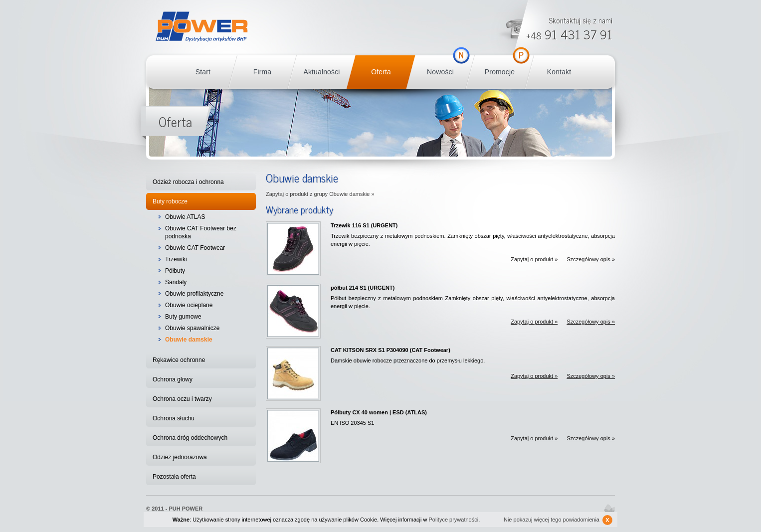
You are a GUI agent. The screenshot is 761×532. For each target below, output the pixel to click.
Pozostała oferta (174, 477)
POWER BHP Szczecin (202, 27)
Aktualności (321, 72)
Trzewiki (176, 259)
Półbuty (175, 271)
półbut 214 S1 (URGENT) (363, 288)
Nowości (440, 72)
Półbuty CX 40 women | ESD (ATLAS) (379, 412)
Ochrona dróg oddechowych (190, 438)
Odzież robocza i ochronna (188, 182)
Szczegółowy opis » (591, 259)
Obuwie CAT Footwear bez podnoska (201, 232)
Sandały (176, 282)
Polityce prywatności (454, 520)
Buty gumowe (183, 317)
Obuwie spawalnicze (192, 328)
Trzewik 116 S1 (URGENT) (364, 225)
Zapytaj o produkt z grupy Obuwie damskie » (320, 194)
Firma (262, 72)
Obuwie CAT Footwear (195, 248)
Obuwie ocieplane (189, 305)
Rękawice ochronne (179, 360)
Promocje (500, 72)
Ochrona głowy (173, 379)
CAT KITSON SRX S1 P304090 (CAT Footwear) (390, 350)
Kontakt (559, 72)
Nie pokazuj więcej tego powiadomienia (558, 520)
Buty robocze (170, 201)
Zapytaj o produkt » (534, 259)
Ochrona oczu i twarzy (182, 399)
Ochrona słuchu (174, 418)
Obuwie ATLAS (185, 217)
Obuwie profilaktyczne (194, 294)
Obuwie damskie (189, 340)
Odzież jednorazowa (180, 457)
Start (203, 72)
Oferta (381, 72)
